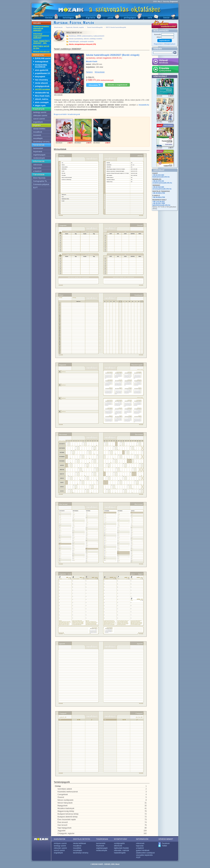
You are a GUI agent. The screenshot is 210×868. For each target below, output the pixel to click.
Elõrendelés (95, 85)
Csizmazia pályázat (41, 184)
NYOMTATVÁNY (121, 839)
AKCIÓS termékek (42, 89)
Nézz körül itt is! (74, 33)
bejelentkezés (165, 41)
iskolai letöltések (79, 843)
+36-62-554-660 (158, 175)
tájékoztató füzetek (121, 848)
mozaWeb (77, 848)
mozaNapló (38, 138)
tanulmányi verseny (41, 142)
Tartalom (89, 72)
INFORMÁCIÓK (142, 839)
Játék (113, 16)
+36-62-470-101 (158, 181)
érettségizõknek (42, 62)
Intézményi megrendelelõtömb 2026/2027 (41, 36)
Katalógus (71, 16)
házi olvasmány (41, 80)
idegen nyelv (40, 106)
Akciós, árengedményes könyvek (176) (82, 44)
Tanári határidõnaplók (95, 27)
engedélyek (38, 122)
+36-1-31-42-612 (158, 202)
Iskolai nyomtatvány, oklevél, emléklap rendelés (86, 39)
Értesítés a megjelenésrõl (117, 85)
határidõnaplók (120, 853)
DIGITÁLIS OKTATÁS (82, 839)
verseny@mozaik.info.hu (162, 189)
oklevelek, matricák (122, 850)
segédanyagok (39, 155)
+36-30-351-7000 (159, 203)
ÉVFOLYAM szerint (43, 58)
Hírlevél (165, 62)
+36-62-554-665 (158, 187)
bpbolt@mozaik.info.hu (161, 205)
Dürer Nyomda (39, 178)
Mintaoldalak (100, 72)
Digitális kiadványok (93, 16)
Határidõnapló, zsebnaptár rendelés (81, 42)
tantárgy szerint (40, 112)
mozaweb (37, 135)
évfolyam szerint (60, 843)
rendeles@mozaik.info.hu (162, 183)
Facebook (166, 843)
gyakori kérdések (143, 850)
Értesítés (165, 70)
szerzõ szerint (39, 119)
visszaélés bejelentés (144, 855)
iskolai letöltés (39, 129)
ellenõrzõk (118, 846)
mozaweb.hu (144, 105)
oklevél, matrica (42, 99)
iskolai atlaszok (41, 83)
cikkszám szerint (40, 116)
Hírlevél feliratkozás (41, 52)
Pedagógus (133, 16)
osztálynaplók (119, 843)
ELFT (35, 188)
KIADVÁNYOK (60, 839)
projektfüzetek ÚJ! (43, 73)
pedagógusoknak (42, 86)
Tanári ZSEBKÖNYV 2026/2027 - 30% (41, 42)
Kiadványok (58, 27)
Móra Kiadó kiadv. (42, 96)
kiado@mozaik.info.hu (161, 177)
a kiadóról (37, 171)
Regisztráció (158, 44)
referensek (38, 165)
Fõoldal (46, 16)
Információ (152, 16)
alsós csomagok (42, 102)
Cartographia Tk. (40, 181)
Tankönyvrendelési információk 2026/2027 (41, 29)
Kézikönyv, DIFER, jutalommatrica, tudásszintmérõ (87, 36)
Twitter (164, 846)
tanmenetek (38, 148)
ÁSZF (138, 857)
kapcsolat (37, 168)
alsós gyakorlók (42, 70)
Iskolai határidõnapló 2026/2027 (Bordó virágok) (113, 55)
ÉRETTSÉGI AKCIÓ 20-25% (41, 47)
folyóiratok (38, 152)
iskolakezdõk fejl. (42, 93)
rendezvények (39, 158)
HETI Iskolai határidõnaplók (116, 27)
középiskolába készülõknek (41, 66)
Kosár (169, 16)
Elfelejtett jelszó (170, 44)
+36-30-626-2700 (159, 193)
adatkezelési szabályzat (145, 853)
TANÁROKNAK (102, 839)
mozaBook (38, 132)
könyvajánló (40, 77)
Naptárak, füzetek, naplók (75, 27)
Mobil (118, 864)
